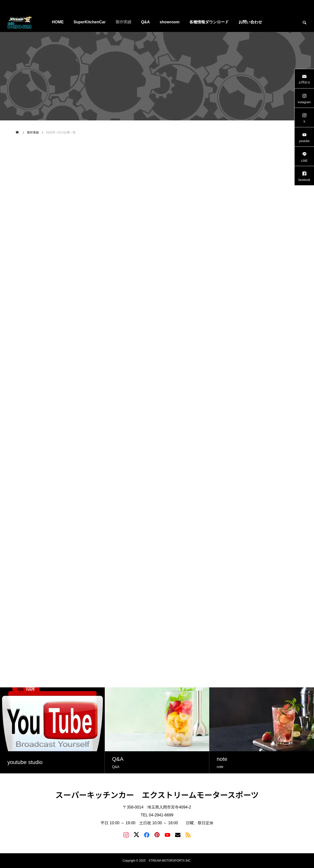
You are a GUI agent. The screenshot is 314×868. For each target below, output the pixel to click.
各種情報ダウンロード (209, 22)
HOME (58, 22)
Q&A (146, 22)
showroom (170, 22)
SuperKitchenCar (90, 22)
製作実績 (123, 22)
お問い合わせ (250, 22)
